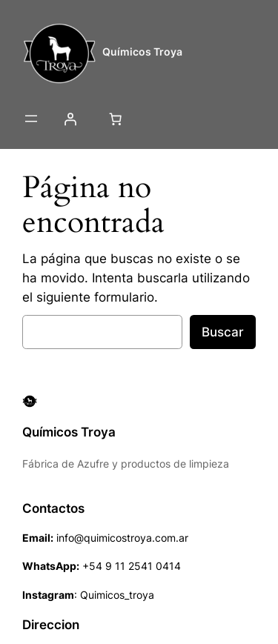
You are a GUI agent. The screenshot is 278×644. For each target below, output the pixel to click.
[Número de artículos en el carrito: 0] (115, 119)
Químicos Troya (142, 52)
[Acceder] (70, 119)
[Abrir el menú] (31, 119)
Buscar (223, 332)
